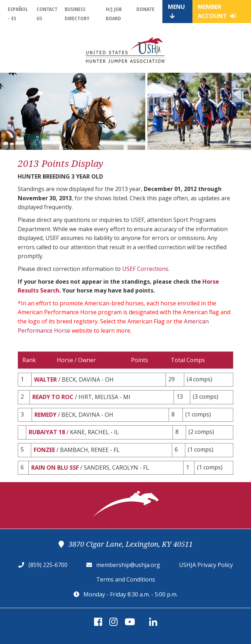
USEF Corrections (145, 269)
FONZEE (44, 450)
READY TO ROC (53, 397)
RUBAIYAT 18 (47, 432)
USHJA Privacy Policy (206, 565)
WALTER (45, 380)
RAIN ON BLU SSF (55, 468)
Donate (145, 9)
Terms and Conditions (126, 579)
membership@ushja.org (128, 565)
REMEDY (45, 415)
